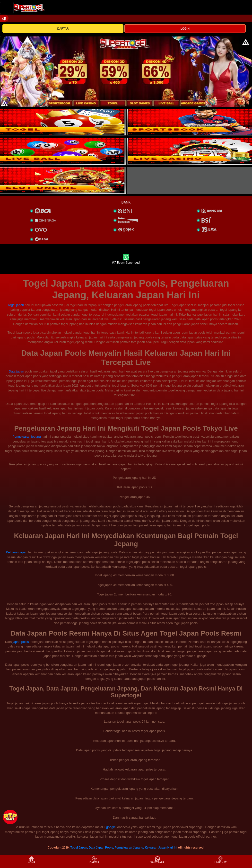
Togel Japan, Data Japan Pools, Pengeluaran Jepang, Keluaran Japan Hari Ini (124, 848)
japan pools (21, 642)
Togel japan (16, 305)
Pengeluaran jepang (26, 437)
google (111, 827)
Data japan (16, 371)
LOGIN (185, 29)
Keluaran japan (17, 552)
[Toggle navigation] (7, 8)
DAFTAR (63, 29)
